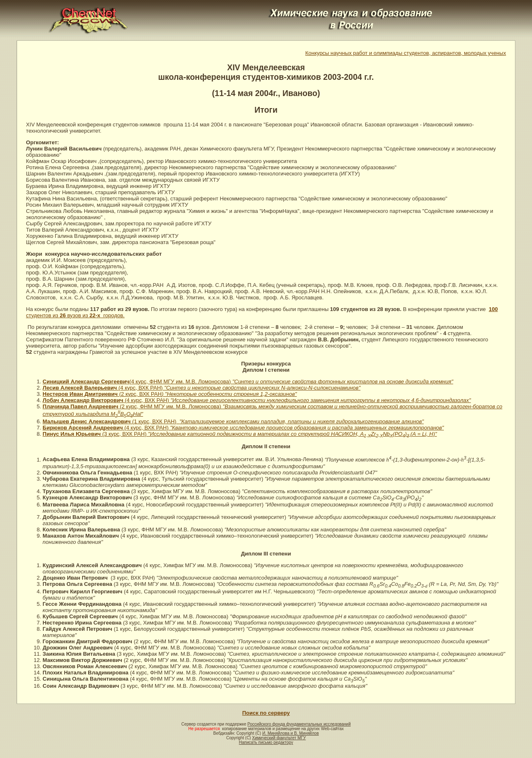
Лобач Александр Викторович (83, 400)
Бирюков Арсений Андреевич (83, 428)
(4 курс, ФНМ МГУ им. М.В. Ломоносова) (248, 381)
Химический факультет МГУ (279, 738)
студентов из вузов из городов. (75, 315)
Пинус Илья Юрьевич (72, 434)
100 (493, 309)
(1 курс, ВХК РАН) (277, 421)
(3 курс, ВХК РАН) (269, 434)
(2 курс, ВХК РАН (207, 394)
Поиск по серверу (266, 713)
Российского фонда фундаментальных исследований (299, 724)
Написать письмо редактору (266, 742)
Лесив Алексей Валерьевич (80, 388)
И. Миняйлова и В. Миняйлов (291, 733)
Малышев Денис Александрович (87, 421)
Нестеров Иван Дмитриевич (80, 394)
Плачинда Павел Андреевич (81, 406)
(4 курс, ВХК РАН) (239, 388)
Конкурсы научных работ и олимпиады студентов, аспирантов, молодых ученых (405, 53)
